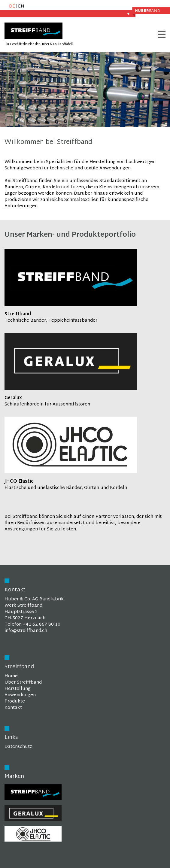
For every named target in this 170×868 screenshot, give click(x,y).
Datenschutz (18, 747)
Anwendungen (20, 695)
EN (21, 6)
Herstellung (18, 689)
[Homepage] (33, 38)
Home (11, 676)
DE (12, 6)
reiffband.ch (34, 631)
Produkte (15, 701)
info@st (13, 631)
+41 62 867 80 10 (42, 625)
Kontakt (13, 708)
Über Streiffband (23, 683)
